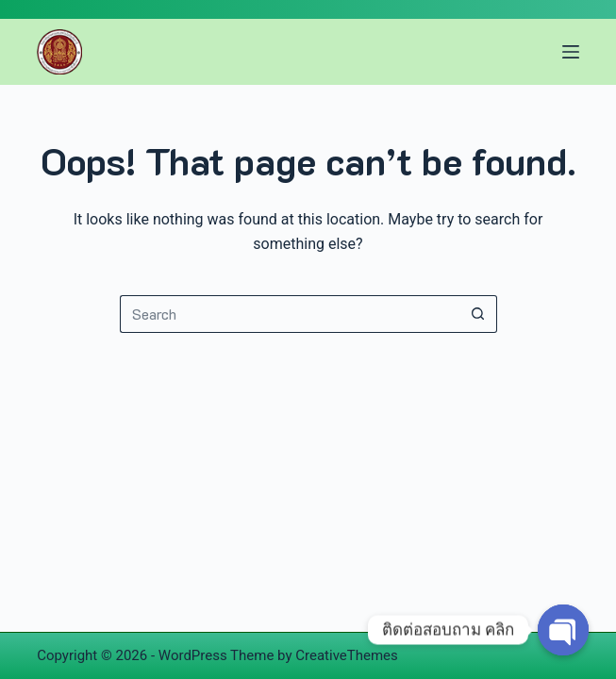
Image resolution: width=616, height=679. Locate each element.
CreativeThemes (347, 655)
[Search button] (478, 314)
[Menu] (571, 52)
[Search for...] (290, 314)
